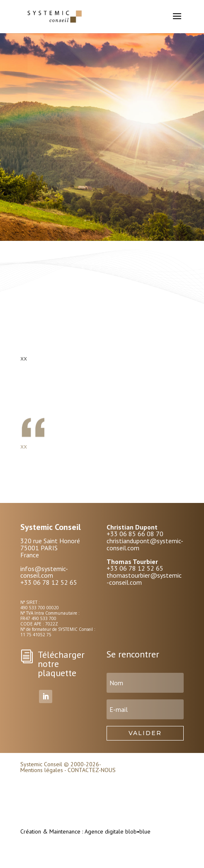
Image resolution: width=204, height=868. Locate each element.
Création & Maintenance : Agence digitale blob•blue (85, 831)
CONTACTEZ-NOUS (92, 770)
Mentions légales (42, 770)
